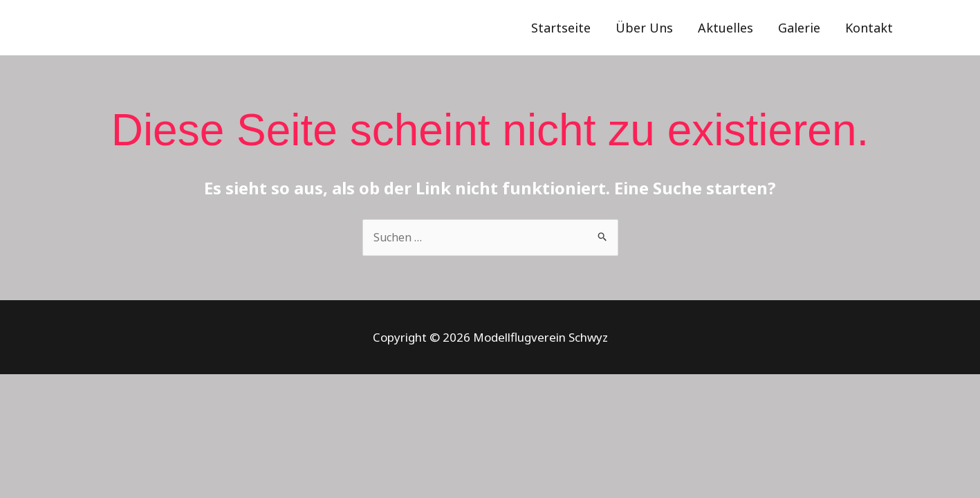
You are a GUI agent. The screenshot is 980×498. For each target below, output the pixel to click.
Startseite (561, 28)
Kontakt (869, 28)
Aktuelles (725, 28)
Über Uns (644, 28)
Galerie (799, 28)
